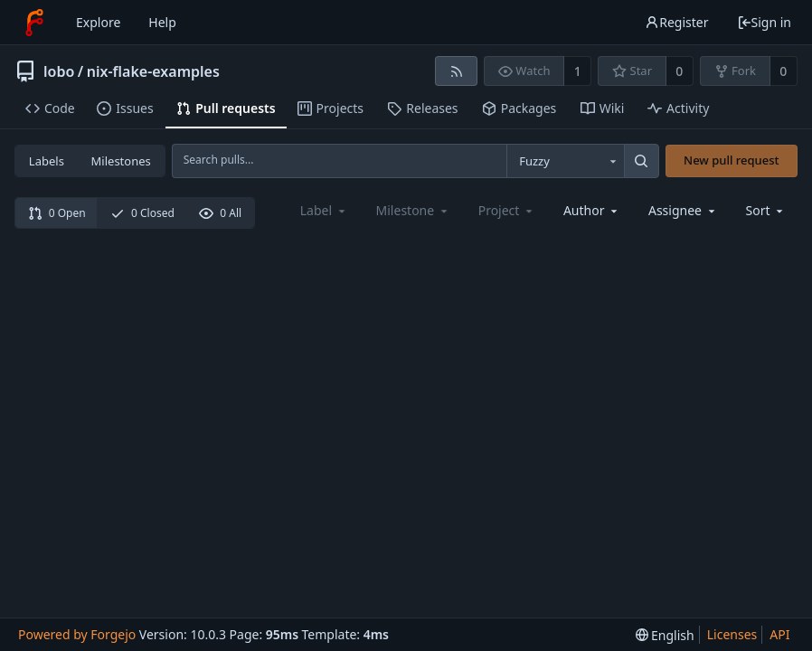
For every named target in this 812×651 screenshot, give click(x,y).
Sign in (764, 22)
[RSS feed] (456, 71)
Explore (98, 22)
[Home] (34, 23)
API (779, 634)
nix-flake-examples (153, 71)
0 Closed (142, 213)
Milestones (121, 161)
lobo (59, 71)
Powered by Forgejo (77, 634)
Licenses (732, 634)
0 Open (57, 213)
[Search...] (641, 161)
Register (676, 22)
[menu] (766, 210)
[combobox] (565, 161)
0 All (220, 213)
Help (162, 22)
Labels (47, 161)
